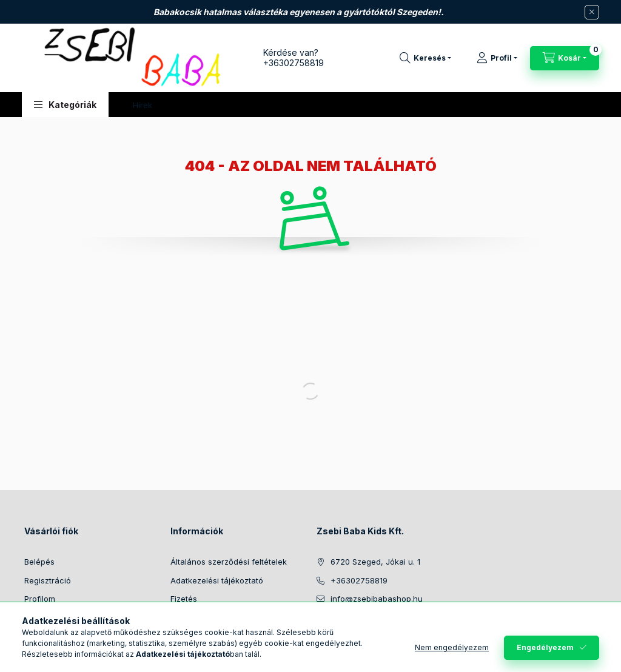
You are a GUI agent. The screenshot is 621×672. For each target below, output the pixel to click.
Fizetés (184, 599)
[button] (65, 105)
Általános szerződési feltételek (229, 562)
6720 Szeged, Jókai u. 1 (375, 562)
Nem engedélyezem (452, 647)
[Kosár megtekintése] (565, 58)
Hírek (143, 105)
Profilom (40, 599)
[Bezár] (592, 12)
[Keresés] (425, 58)
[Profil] (497, 58)
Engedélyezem (545, 647)
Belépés (39, 562)
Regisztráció (48, 580)
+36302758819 (294, 63)
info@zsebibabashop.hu (377, 599)
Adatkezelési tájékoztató (217, 580)
